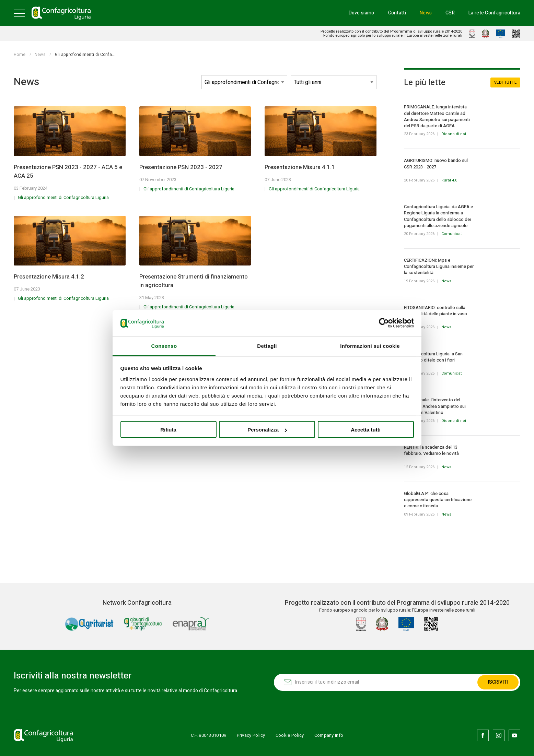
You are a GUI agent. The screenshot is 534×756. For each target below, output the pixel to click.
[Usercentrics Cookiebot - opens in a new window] (384, 323)
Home (20, 55)
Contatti (397, 13)
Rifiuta (168, 430)
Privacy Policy (251, 735)
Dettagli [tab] (267, 346)
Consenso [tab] (164, 346)
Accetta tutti (366, 430)
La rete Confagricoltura (494, 13)
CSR (450, 13)
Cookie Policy (290, 735)
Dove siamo (362, 13)
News (426, 13)
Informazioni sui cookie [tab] (370, 346)
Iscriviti (498, 682)
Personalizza (267, 430)
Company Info (329, 735)
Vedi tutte (505, 82)
